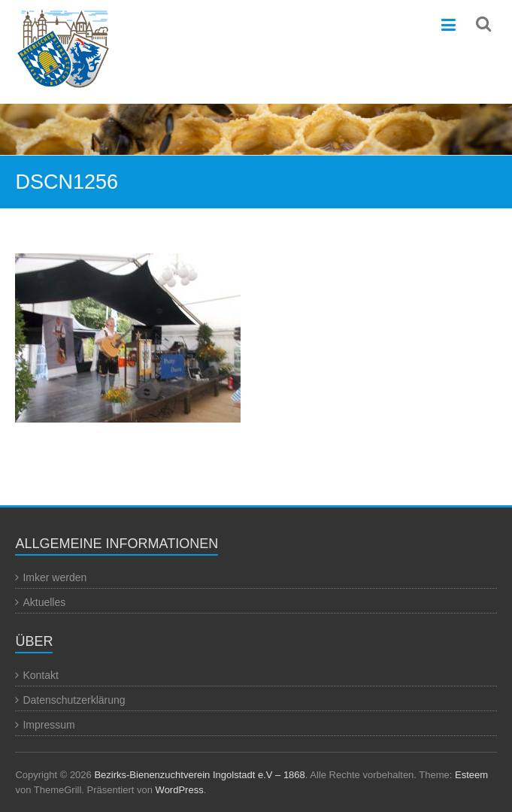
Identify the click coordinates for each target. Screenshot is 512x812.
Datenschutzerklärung (74, 700)
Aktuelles (44, 602)
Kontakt (40, 675)
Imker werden (55, 577)
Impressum (48, 725)
